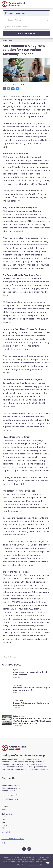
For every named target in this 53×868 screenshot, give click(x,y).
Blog (11, 40)
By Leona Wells (19, 716)
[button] (48, 4)
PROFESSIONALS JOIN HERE (13, 838)
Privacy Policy (39, 865)
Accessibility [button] (6, 832)
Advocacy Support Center (11, 795)
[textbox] (28, 13)
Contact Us (8, 778)
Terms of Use (31, 865)
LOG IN (4, 843)
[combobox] (26, 13)
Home (5, 40)
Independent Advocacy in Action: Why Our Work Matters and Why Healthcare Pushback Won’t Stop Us (32, 721)
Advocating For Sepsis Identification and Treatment (31, 673)
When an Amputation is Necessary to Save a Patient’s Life (32, 689)
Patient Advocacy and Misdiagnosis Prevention (31, 704)
